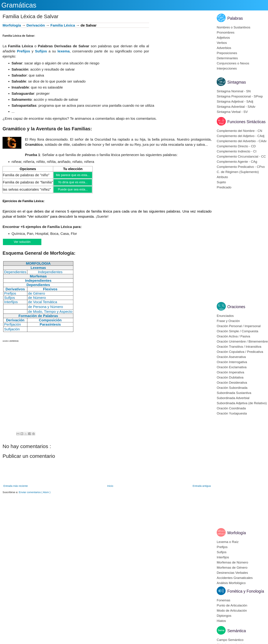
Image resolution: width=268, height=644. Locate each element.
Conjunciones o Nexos (233, 63)
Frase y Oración (228, 321)
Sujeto (221, 182)
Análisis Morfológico (231, 583)
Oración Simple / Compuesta (237, 331)
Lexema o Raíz (228, 542)
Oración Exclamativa (232, 367)
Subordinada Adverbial (233, 398)
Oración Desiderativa (232, 383)
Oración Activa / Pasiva (233, 336)
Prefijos (24, 51)
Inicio (110, 486)
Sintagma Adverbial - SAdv (236, 107)
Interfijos (223, 557)
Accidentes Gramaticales (235, 578)
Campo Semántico (230, 640)
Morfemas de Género (232, 568)
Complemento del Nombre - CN (239, 131)
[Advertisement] (180, 47)
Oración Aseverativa (231, 357)
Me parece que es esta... (73, 175)
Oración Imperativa (230, 372)
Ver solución (22, 242)
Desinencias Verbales (232, 573)
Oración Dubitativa (230, 377)
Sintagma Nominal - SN (234, 91)
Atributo (222, 177)
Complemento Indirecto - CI (237, 151)
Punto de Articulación (232, 605)
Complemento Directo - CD (236, 146)
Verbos (222, 43)
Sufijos (41, 51)
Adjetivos (223, 38)
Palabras (235, 18)
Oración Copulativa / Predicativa (240, 352)
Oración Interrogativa (232, 362)
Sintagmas (237, 82)
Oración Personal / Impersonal (239, 326)
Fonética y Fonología (246, 591)
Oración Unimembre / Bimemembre (242, 341)
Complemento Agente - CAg (237, 162)
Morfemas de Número (232, 562)
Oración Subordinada (232, 388)
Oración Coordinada (231, 408)
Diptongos (224, 616)
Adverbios (224, 48)
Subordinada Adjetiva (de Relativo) (242, 403)
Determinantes (227, 58)
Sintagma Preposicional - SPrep (240, 96)
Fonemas (223, 600)
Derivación (36, 25)
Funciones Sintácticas (246, 122)
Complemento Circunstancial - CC (241, 156)
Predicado (224, 187)
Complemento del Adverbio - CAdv (242, 141)
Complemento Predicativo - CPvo (241, 167)
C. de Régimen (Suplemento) (238, 172)
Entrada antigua (202, 486)
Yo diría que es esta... (73, 182)
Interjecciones (227, 68)
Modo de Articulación (232, 611)
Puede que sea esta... (73, 189)
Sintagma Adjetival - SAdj (235, 101)
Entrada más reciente (16, 486)
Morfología (12, 25)
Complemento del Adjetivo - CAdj (241, 136)
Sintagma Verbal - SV (232, 112)
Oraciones (236, 307)
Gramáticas (19, 5)
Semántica (237, 631)
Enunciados (225, 316)
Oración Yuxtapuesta (232, 413)
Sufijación (12, 329)
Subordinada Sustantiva (234, 393)
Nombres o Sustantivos (233, 27)
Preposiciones (227, 53)
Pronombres (226, 32)
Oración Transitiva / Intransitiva (239, 347)
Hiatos (221, 621)
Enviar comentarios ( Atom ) (35, 492)
